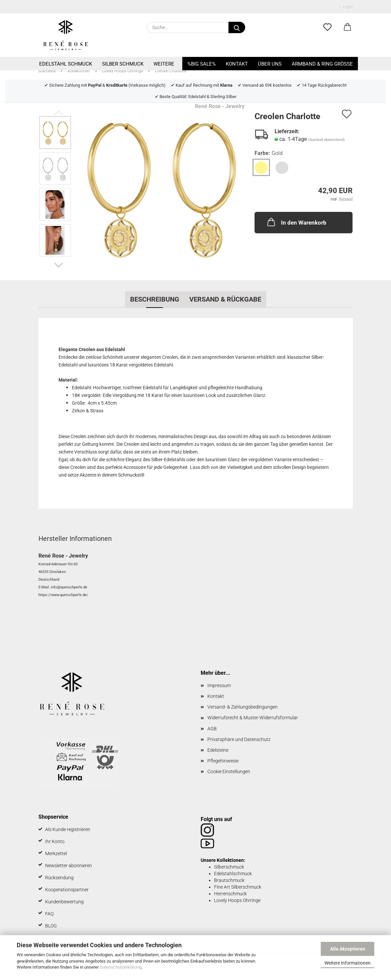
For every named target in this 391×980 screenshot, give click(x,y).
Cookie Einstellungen (229, 771)
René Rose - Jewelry (220, 106)
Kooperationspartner (67, 890)
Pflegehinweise (223, 761)
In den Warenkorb (296, 222)
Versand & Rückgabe (225, 299)
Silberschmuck (229, 867)
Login (346, 7)
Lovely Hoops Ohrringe (237, 900)
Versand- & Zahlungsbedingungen (242, 707)
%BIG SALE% (202, 64)
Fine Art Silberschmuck (238, 887)
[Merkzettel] (327, 27)
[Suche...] (237, 27)
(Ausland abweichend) (326, 140)
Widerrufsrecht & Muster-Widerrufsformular (253, 718)
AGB (212, 729)
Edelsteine (218, 750)
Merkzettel (56, 853)
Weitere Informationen (348, 963)
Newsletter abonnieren (69, 866)
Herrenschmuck (230, 894)
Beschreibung (155, 299)
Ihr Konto (55, 841)
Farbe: (269, 153)
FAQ (49, 914)
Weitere (164, 64)
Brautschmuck (229, 880)
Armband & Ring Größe (322, 64)
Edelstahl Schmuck (66, 64)
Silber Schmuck (123, 64)
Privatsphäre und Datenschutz (239, 739)
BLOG (51, 926)
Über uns (270, 64)
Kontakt (237, 64)
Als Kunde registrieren (68, 829)
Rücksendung (59, 878)
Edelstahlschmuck (233, 874)
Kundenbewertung (64, 902)
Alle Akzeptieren (348, 949)
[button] (348, 27)
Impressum (219, 685)
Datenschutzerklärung (121, 967)
